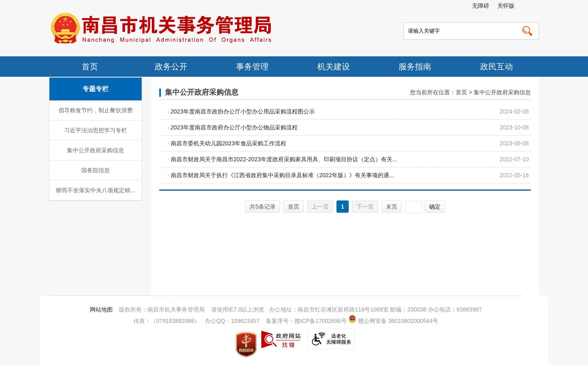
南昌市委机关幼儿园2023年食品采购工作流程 (228, 143)
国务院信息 (96, 170)
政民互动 (497, 67)
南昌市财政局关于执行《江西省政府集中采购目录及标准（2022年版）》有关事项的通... (282, 175)
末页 (392, 207)
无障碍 (481, 6)
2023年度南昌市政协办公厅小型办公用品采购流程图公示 (243, 111)
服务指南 (415, 67)
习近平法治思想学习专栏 (96, 130)
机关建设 (334, 67)
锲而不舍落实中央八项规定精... (96, 190)
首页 (90, 67)
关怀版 (506, 6)
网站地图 (101, 309)
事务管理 (252, 67)
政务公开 (171, 67)
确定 (435, 207)
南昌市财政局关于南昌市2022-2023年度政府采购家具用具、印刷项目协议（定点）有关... (284, 159)
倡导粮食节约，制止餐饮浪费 (96, 110)
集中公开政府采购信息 (96, 150)
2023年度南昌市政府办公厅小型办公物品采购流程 (234, 127)
